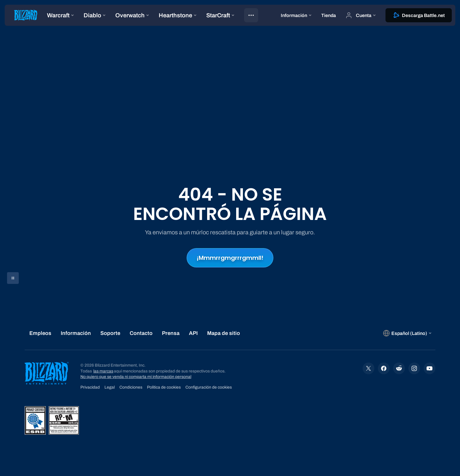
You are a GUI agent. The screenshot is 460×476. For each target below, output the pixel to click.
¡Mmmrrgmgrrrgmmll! (230, 258)
